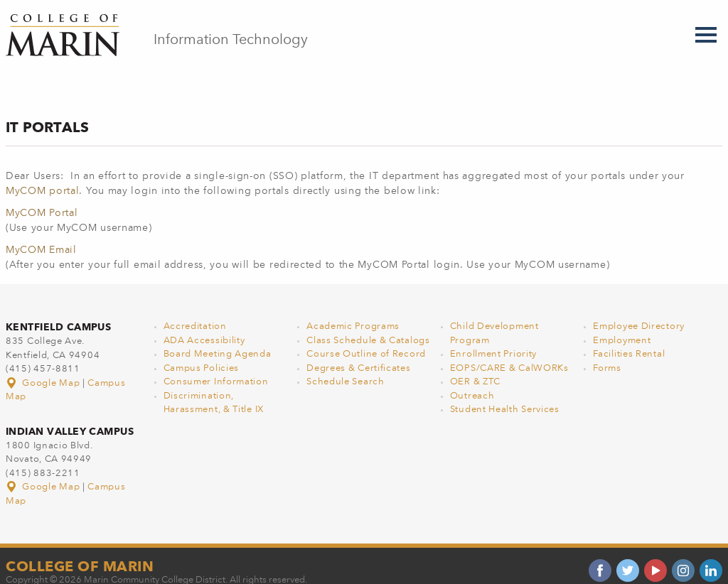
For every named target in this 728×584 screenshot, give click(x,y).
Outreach (472, 381)
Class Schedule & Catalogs (368, 326)
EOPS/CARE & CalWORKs (509, 353)
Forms (607, 353)
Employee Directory (639, 312)
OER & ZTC (475, 367)
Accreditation (195, 312)
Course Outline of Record (366, 339)
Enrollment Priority (493, 339)
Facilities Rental (629, 339)
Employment (622, 326)
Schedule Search (346, 367)
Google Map (44, 368)
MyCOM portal (42, 176)
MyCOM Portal (42, 198)
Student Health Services (505, 395)
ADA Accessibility (204, 326)
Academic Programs (353, 312)
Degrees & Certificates (358, 353)
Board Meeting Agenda (218, 339)
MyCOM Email (41, 235)
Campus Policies (202, 353)
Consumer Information (216, 367)
